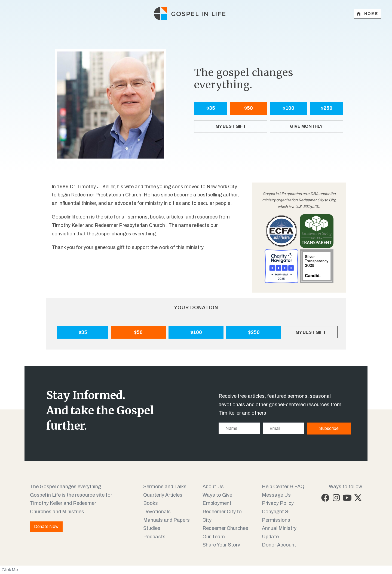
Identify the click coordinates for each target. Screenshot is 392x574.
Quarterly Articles (163, 495)
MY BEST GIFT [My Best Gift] (231, 126)
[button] (325, 498)
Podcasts (154, 537)
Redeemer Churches (225, 528)
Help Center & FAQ (283, 487)
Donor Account (279, 545)
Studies (152, 528)
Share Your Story (221, 545)
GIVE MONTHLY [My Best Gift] (306, 126)
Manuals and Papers (166, 520)
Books (151, 503)
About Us (213, 487)
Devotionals (157, 512)
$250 (327, 108)
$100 (288, 108)
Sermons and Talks (165, 487)
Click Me (10, 570)
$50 (249, 108)
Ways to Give (217, 495)
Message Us (276, 495)
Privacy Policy (278, 503)
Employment (217, 503)
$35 (211, 108)
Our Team (214, 537)
